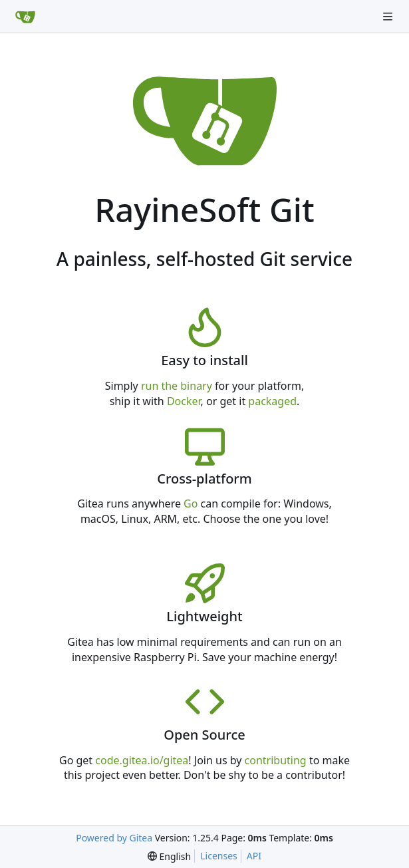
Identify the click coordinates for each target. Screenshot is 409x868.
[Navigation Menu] (389, 16)
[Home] (25, 17)
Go (191, 504)
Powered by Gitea (114, 838)
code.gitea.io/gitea (142, 760)
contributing (276, 760)
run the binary (177, 386)
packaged (272, 401)
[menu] (169, 856)
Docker (184, 401)
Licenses (219, 856)
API (254, 856)
